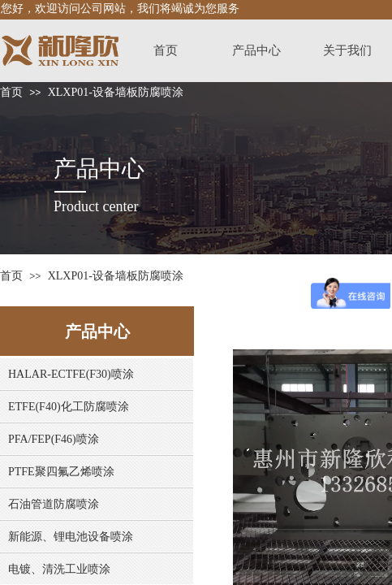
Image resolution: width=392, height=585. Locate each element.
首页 (11, 92)
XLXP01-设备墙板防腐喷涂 (116, 92)
